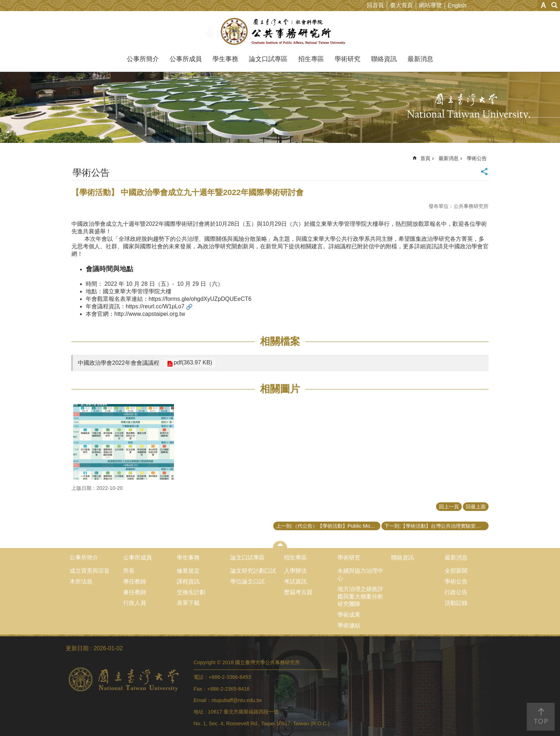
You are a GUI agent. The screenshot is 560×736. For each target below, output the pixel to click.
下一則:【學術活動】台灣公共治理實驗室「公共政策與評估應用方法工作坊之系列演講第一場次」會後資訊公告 (436, 526)
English (457, 6)
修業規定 (188, 571)
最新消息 (420, 59)
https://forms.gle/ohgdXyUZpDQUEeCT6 (200, 299)
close (280, 544)
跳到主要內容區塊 (4, 4)
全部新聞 (456, 571)
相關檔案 (280, 341)
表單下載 (188, 603)
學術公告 (477, 158)
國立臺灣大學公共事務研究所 (280, 31)
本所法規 (81, 581)
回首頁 (375, 5)
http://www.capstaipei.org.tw (150, 314)
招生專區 (311, 59)
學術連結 (349, 625)
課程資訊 (188, 581)
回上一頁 (449, 507)
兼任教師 (135, 592)
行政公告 (456, 592)
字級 (543, 5)
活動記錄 (456, 603)
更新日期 (77, 648)
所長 (129, 571)
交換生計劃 (191, 592)
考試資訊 (295, 581)
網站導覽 (430, 5)
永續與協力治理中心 (360, 575)
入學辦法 (295, 571)
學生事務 (225, 59)
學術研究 (347, 59)
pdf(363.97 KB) (192, 362)
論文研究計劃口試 (253, 571)
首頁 (425, 158)
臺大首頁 (401, 5)
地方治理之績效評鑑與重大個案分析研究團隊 (360, 596)
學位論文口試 (247, 581)
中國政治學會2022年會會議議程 (119, 363)
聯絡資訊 (384, 59)
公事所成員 (186, 59)
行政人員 (135, 603)
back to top (541, 717)
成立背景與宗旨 (90, 571)
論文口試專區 (268, 59)
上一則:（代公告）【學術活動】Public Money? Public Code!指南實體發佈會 (328, 526)
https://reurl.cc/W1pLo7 (155, 306)
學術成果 (349, 615)
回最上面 (476, 507)
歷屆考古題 (298, 592)
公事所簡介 (143, 59)
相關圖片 (280, 389)
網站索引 (555, 5)
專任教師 (135, 581)
